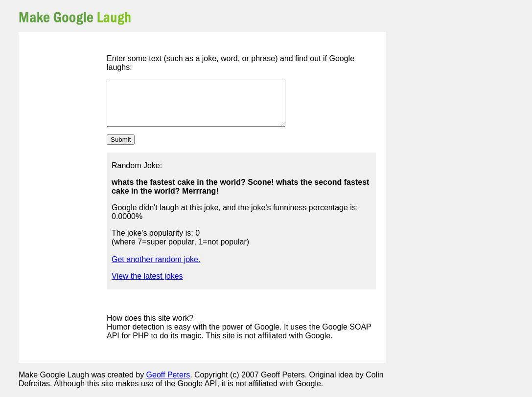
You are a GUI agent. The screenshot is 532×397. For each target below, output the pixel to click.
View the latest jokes (147, 285)
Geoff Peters (168, 384)
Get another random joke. (156, 268)
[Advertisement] (271, 17)
